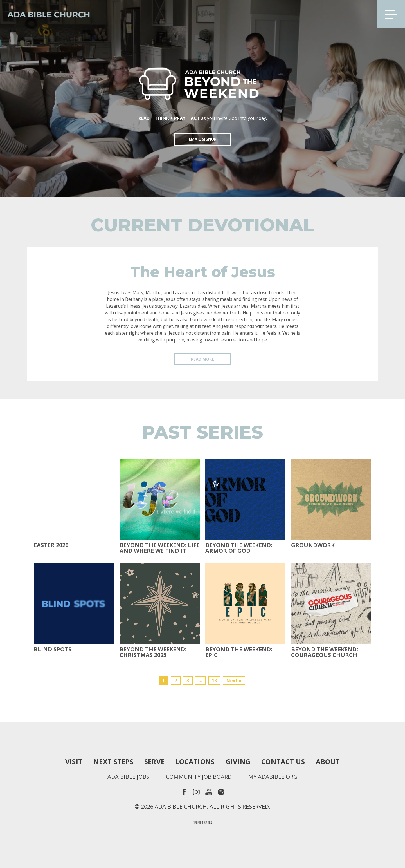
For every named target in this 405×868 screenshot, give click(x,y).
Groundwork (313, 545)
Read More (202, 359)
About (328, 762)
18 (214, 681)
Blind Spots (53, 649)
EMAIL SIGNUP (203, 139)
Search (364, 14)
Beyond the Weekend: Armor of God (239, 548)
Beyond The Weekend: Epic (239, 652)
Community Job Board (199, 777)
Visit (74, 762)
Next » (234, 681)
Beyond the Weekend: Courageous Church (325, 652)
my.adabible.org (273, 777)
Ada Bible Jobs (128, 777)
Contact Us (283, 762)
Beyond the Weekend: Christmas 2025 (153, 652)
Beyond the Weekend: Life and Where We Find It (159, 548)
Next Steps (113, 762)
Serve (154, 762)
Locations (195, 762)
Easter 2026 (51, 545)
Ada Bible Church (45, 14)
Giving (238, 762)
